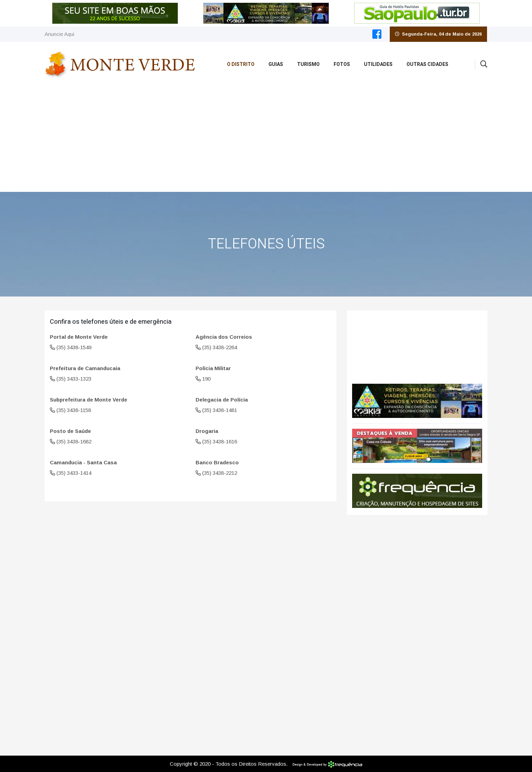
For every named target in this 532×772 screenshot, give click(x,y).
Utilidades (378, 64)
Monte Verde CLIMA (417, 344)
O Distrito (241, 64)
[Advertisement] (266, 140)
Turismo (308, 64)
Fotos (342, 64)
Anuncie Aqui (59, 34)
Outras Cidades (427, 64)
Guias (276, 64)
